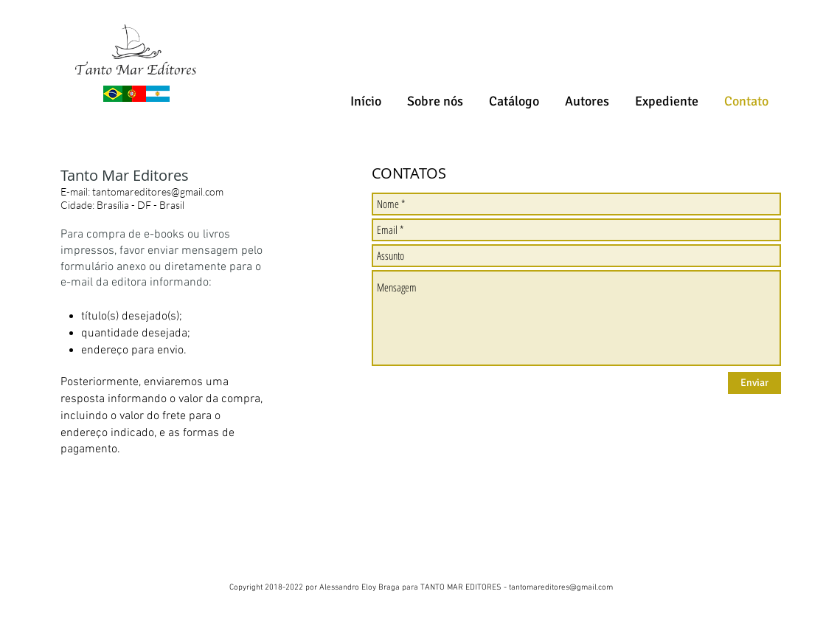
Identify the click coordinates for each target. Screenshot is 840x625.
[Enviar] (754, 383)
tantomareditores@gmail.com (158, 191)
